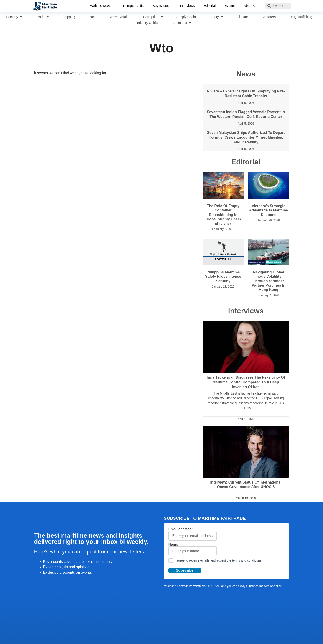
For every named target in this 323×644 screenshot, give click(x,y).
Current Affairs (119, 17)
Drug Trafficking (301, 17)
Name (193, 549)
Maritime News (101, 6)
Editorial (210, 6)
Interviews (187, 6)
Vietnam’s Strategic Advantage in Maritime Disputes (268, 210)
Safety (216, 17)
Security (14, 17)
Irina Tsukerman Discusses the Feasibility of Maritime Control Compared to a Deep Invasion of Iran (246, 382)
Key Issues (162, 6)
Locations (182, 23)
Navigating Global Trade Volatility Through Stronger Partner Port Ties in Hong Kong (268, 281)
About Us (252, 6)
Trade (42, 17)
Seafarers (269, 17)
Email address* (193, 534)
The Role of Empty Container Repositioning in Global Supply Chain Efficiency (223, 215)
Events (230, 6)
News (246, 74)
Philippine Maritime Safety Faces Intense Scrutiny (223, 276)
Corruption (153, 17)
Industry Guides (148, 23)
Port (92, 17)
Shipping (69, 17)
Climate (242, 17)
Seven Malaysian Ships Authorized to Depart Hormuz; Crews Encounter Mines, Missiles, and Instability (246, 137)
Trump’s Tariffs (133, 6)
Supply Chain (186, 17)
